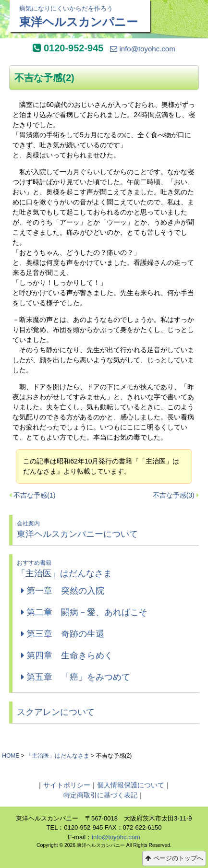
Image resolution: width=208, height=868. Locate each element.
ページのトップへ (174, 858)
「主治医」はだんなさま (105, 568)
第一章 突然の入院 (63, 591)
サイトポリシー (67, 785)
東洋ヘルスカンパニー (80, 16)
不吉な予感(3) (174, 495)
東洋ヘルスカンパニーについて (105, 529)
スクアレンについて (56, 712)
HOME (11, 756)
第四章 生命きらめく (67, 655)
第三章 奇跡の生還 (63, 634)
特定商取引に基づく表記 (100, 795)
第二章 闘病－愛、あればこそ (84, 612)
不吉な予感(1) (34, 495)
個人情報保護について (131, 785)
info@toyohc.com (142, 49)
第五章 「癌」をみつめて (76, 677)
